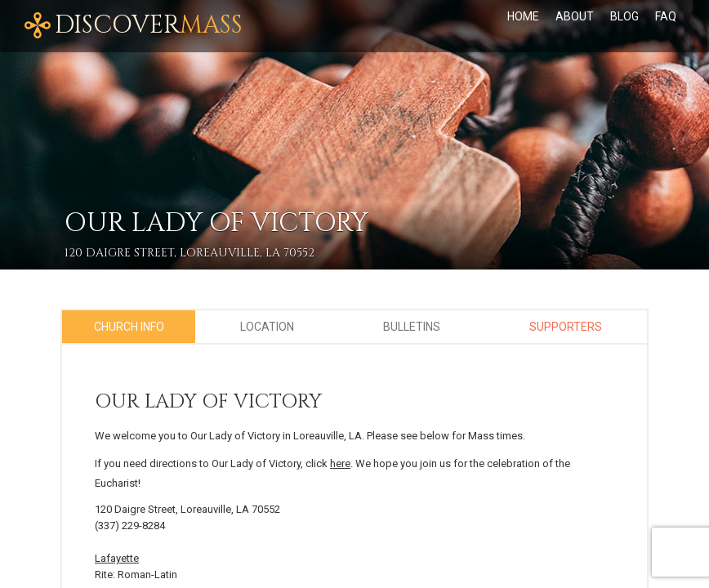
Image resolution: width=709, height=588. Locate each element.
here (340, 463)
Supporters (566, 327)
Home (523, 16)
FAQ (666, 16)
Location (267, 327)
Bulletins (412, 327)
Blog (624, 16)
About (575, 16)
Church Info (129, 327)
